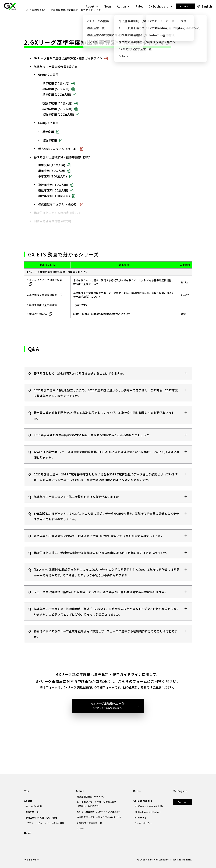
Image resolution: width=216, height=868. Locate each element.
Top (27, 791)
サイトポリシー (32, 860)
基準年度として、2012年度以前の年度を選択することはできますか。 (80, 386)
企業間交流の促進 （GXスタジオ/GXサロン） (100, 817)
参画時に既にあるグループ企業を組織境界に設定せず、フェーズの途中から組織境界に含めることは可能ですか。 (106, 646)
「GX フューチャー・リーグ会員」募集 (45, 823)
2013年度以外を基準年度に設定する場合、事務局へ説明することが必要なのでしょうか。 (93, 447)
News (108, 6)
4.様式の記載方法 (37, 326)
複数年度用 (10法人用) (57, 116)
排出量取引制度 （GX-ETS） (91, 796)
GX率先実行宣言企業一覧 (89, 823)
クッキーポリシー (144, 823)
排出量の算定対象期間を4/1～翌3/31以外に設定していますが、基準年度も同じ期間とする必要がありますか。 (104, 428)
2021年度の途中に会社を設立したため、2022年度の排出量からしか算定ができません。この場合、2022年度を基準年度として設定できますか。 (106, 405)
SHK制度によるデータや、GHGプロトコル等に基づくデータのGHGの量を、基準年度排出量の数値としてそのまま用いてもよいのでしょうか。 (107, 529)
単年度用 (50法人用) (56, 101)
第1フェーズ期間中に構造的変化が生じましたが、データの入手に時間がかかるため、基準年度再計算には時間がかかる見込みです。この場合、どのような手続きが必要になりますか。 (107, 585)
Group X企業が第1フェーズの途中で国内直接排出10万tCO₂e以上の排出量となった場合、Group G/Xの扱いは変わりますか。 (107, 467)
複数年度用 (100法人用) (58, 127)
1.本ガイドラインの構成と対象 (45, 293)
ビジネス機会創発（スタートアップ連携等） (99, 812)
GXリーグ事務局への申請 (108, 718)
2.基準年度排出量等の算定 (42, 307)
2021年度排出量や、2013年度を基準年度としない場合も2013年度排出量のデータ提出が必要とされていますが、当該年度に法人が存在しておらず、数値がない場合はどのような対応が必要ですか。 (106, 489)
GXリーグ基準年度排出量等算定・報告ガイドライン (68, 71)
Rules (139, 6)
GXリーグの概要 (34, 806)
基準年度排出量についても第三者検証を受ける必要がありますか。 (78, 509)
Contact (185, 6)
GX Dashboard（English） (149, 812)
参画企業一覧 (32, 812)
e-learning (140, 817)
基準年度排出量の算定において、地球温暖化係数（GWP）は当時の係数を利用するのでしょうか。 (99, 548)
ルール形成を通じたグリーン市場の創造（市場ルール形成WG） (97, 804)
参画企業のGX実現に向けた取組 (41, 817)
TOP (27, 22)
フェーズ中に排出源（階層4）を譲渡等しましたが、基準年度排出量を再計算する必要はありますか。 (101, 604)
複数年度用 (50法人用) (57, 121)
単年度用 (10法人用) (56, 96)
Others (81, 828)
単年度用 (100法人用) (57, 107)
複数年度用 (50, 153)
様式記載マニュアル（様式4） (58, 161)
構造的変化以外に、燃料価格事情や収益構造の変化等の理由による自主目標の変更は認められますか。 (102, 565)
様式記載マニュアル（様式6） (58, 217)
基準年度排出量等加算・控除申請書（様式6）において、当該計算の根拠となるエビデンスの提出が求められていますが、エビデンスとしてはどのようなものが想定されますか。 (107, 624)
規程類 (36, 22)
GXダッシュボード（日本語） (149, 806)
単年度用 (48, 144)
